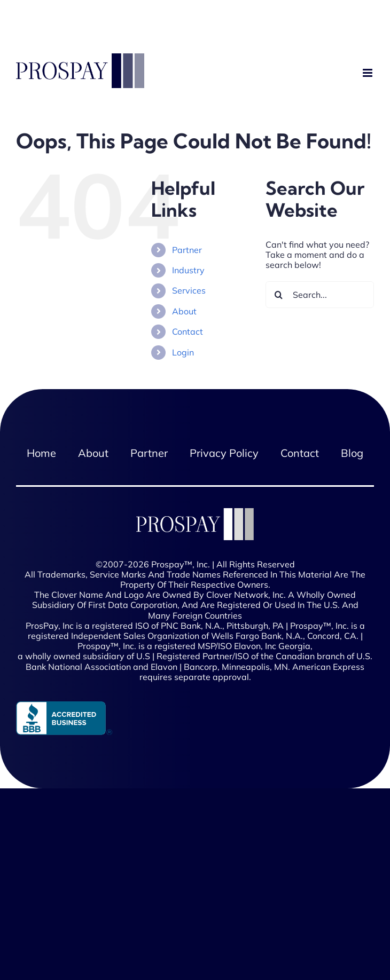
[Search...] (320, 295)
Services (189, 290)
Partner (187, 250)
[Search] (279, 295)
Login (183, 352)
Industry (188, 270)
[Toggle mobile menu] (368, 73)
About (184, 311)
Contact (188, 331)
